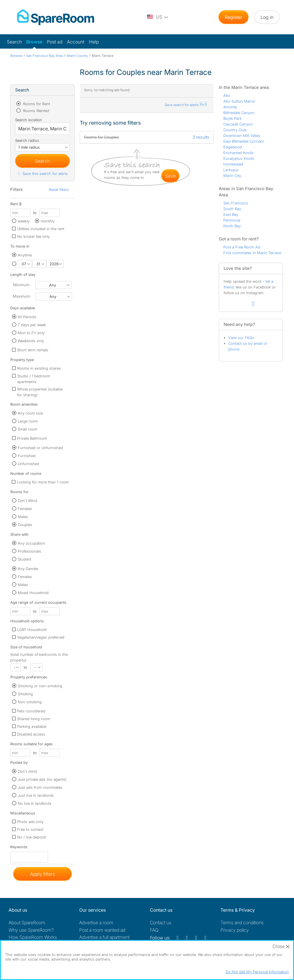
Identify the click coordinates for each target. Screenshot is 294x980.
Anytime (25, 255)
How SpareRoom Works (33, 937)
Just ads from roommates (40, 787)
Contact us (161, 923)
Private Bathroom (32, 438)
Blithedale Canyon (239, 113)
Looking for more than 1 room (43, 482)
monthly (48, 221)
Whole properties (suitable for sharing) (40, 392)
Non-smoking (30, 702)
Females (25, 509)
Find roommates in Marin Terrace (252, 253)
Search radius (27, 140)
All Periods (27, 317)
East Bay (231, 214)
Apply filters (42, 874)
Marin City (232, 176)
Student (24, 559)
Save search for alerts (186, 105)
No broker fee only (33, 236)
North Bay (232, 226)
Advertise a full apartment (104, 937)
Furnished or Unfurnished (40, 448)
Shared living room (34, 719)
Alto (227, 95)
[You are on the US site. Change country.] (158, 17)
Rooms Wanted (36, 111)
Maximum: (22, 296)
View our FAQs (241, 338)
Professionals (29, 551)
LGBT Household (32, 630)
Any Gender (28, 569)
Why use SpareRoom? (31, 930)
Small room (27, 429)
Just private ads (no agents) (42, 779)
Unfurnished (28, 464)
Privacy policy (235, 930)
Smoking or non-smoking (40, 686)
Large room (28, 421)
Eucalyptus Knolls (239, 158)
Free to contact (30, 829)
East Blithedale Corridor (244, 141)
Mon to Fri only (31, 333)
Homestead (233, 164)
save (170, 176)
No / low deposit (31, 837)
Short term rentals (33, 350)
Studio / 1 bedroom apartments (34, 379)
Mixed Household (33, 593)
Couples (25, 525)
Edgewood (233, 147)
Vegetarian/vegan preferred (41, 637)
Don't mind (27, 771)
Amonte (230, 107)
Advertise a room (96, 923)
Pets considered (31, 711)
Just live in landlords (36, 795)
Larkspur (231, 170)
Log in (267, 17)
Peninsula (232, 220)
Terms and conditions (242, 923)
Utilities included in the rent (41, 229)
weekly (24, 221)
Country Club (235, 130)
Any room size (30, 413)
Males (23, 517)
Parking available (32, 726)
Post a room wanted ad (102, 930)
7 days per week (32, 325)
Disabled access (31, 734)
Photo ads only (30, 822)
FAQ (154, 930)
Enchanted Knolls (239, 153)
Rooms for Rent (36, 104)
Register (234, 17)
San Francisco (236, 203)
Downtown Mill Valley (242, 136)
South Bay (232, 209)
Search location (29, 120)
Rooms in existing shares (39, 368)
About (27, 923)
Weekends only (31, 341)
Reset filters (59, 190)
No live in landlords (35, 803)
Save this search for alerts (42, 174)
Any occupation (31, 543)
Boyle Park (233, 118)
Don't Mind (27, 501)
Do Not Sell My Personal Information (257, 972)
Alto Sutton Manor (239, 101)
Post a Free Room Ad (242, 247)
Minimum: (22, 285)
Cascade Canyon (238, 124)
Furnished (27, 456)
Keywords (19, 848)
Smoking (25, 694)
